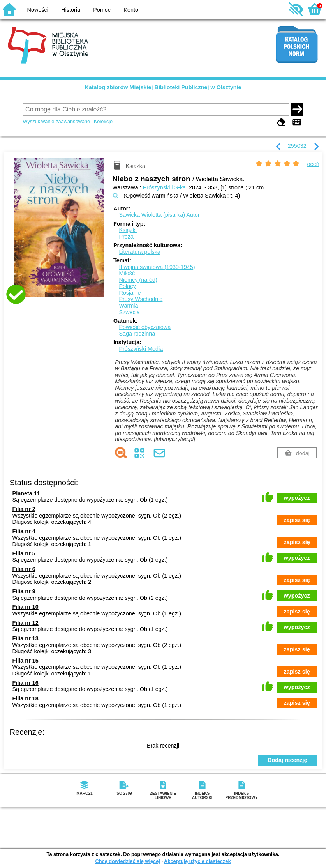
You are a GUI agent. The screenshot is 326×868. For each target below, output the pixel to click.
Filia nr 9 (24, 591)
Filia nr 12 (26, 623)
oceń (313, 164)
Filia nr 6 (24, 569)
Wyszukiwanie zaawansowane (57, 121)
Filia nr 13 (26, 638)
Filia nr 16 (26, 683)
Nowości (38, 10)
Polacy (127, 286)
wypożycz (297, 498)
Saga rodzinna (137, 334)
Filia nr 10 (26, 607)
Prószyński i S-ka (164, 187)
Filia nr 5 (24, 553)
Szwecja (129, 312)
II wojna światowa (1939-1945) (157, 267)
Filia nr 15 (26, 661)
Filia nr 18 (26, 698)
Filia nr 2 (24, 509)
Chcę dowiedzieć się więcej (127, 861)
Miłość (127, 273)
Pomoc (102, 10)
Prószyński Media (141, 349)
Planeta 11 (26, 493)
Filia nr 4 (24, 531)
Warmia (128, 306)
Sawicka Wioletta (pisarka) (159, 215)
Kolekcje (103, 121)
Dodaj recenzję (287, 760)
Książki (128, 230)
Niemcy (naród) (138, 280)
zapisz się (297, 520)
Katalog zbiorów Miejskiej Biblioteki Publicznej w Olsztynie (163, 87)
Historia (71, 10)
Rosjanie (130, 293)
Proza (126, 237)
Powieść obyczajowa (145, 327)
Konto (131, 10)
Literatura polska (139, 252)
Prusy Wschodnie (141, 299)
